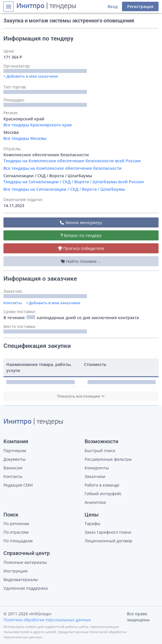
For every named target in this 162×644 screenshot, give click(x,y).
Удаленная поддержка (26, 588)
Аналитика (95, 502)
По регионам (16, 524)
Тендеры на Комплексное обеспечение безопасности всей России (72, 161)
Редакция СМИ (18, 485)
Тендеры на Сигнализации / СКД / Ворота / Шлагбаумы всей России (74, 182)
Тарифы (93, 524)
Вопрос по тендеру (81, 235)
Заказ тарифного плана (108, 532)
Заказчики (95, 476)
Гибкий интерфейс (103, 494)
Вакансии (13, 468)
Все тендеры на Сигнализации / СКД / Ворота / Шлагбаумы (64, 189)
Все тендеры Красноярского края (38, 125)
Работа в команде (102, 485)
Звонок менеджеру (81, 222)
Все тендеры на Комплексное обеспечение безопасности (63, 168)
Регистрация (140, 6)
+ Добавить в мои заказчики (53, 303)
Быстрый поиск (100, 451)
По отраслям (16, 532)
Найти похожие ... (81, 261)
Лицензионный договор (108, 541)
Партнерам (15, 451)
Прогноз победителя (81, 248)
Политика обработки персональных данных (47, 620)
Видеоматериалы (21, 580)
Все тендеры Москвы (25, 138)
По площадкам (18, 541)
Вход (113, 6)
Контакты (13, 303)
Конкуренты (97, 468)
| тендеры (46, 6)
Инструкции (16, 571)
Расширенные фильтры (108, 459)
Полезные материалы (25, 562)
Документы (15, 459)
